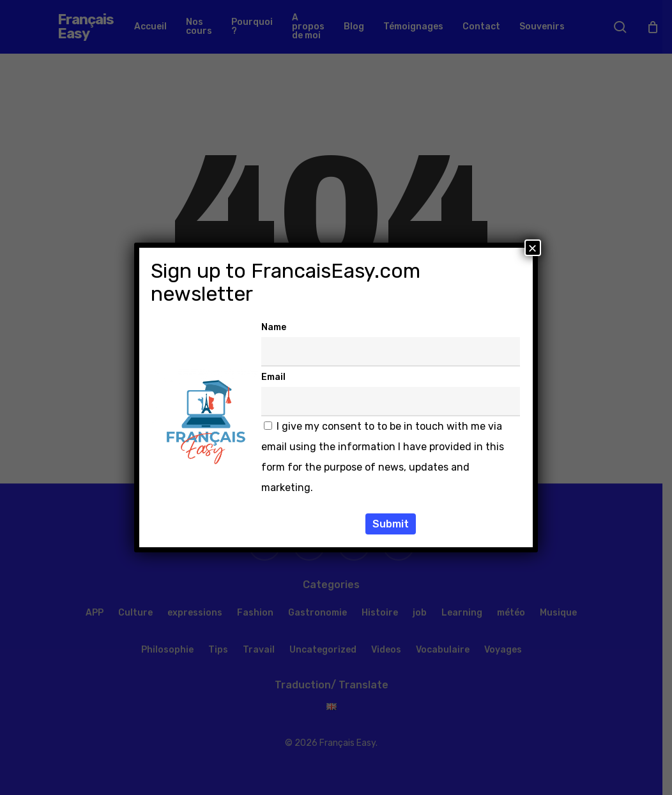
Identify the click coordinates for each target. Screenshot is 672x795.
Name (274, 327)
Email (273, 377)
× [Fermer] (533, 248)
